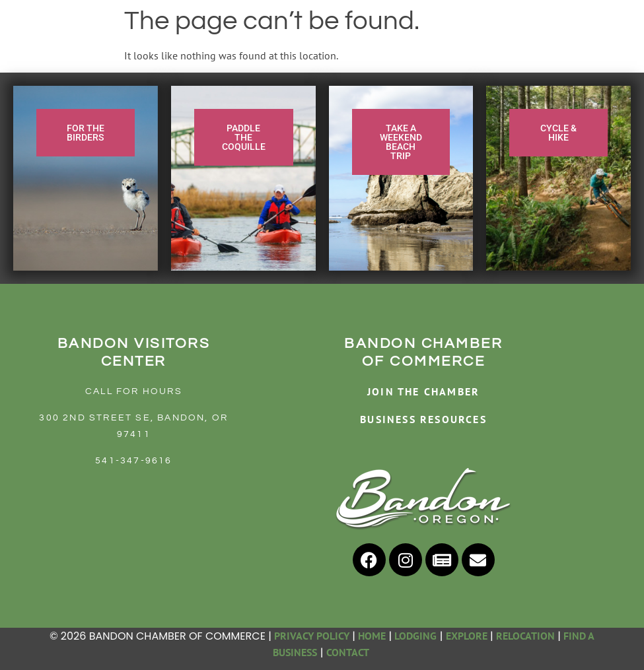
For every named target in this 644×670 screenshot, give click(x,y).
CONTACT (349, 652)
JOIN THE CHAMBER (423, 391)
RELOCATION (525, 636)
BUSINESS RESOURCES (423, 419)
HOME (372, 636)
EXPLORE (467, 636)
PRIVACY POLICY (312, 636)
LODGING (415, 636)
